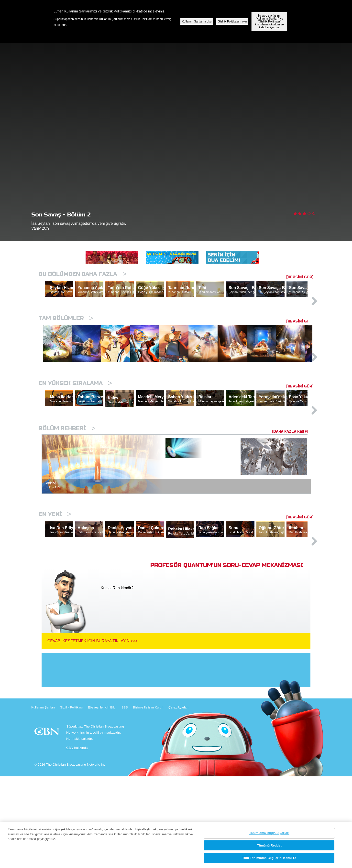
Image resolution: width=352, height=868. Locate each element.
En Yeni (55, 583)
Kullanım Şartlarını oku (197, 21)
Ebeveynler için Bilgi (102, 799)
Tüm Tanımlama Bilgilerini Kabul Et (269, 858)
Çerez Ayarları (178, 799)
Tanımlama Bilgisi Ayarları (269, 833)
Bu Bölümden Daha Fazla (82, 274)
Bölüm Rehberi (67, 497)
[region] (176, 845)
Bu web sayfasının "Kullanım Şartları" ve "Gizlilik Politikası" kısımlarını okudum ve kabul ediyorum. (269, 21)
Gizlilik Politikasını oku (232, 21)
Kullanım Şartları (43, 799)
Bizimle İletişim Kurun (148, 799)
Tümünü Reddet (269, 845)
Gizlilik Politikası (71, 799)
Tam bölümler (66, 339)
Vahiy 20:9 (40, 228)
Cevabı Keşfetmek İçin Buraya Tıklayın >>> (93, 733)
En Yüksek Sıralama (75, 429)
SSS (125, 799)
